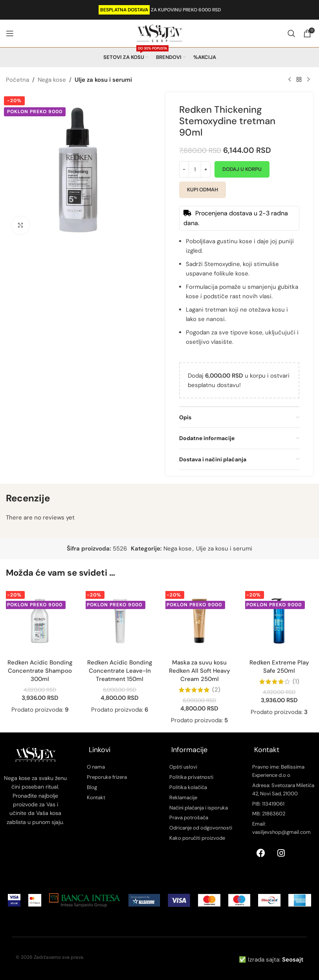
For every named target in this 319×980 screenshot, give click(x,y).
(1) (296, 682)
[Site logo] (159, 33)
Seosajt (293, 960)
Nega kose (52, 80)
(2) (216, 690)
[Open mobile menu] (10, 33)
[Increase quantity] (206, 169)
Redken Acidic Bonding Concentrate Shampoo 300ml (40, 671)
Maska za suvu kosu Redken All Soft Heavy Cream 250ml (200, 671)
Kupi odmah (203, 190)
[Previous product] (290, 80)
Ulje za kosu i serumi (103, 80)
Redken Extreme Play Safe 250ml (279, 667)
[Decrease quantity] (184, 169)
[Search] (291, 33)
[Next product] (308, 80)
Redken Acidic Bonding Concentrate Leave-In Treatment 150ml (120, 671)
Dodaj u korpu (242, 169)
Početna (17, 80)
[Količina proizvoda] (195, 169)
